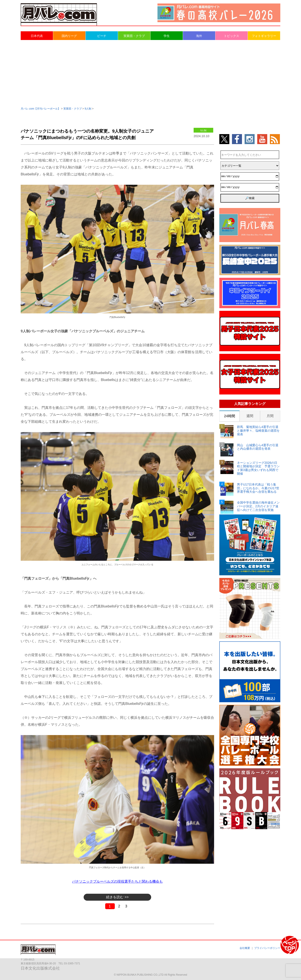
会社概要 (245, 948)
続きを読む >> (117, 897)
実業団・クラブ (134, 36)
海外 (199, 36)
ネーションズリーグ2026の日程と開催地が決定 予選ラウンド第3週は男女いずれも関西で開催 (258, 468)
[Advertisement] (150, 73)
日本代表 (37, 36)
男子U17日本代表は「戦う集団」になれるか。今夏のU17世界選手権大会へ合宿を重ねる (258, 488)
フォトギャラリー (264, 36)
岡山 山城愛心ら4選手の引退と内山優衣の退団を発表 (258, 447)
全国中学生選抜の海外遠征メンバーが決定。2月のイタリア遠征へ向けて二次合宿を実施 (258, 506)
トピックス (232, 36)
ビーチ (102, 36)
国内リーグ (69, 36)
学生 (167, 36)
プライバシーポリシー (267, 948)
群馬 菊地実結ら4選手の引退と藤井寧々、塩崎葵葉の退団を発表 (258, 431)
